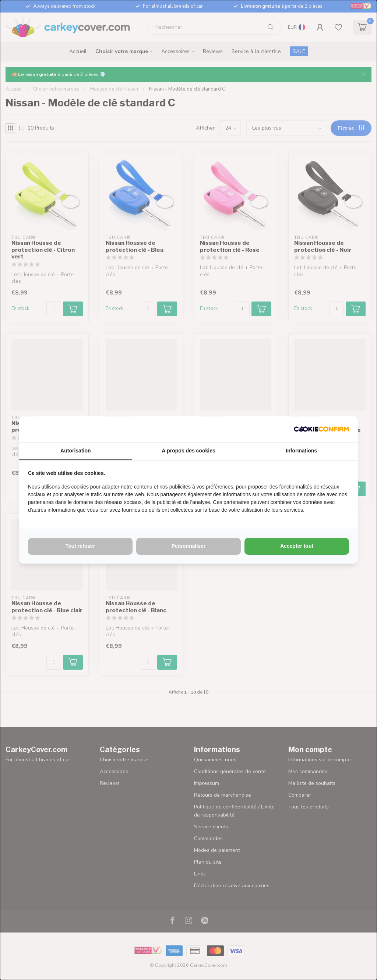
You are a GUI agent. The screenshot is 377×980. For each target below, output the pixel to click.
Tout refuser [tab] (80, 546)
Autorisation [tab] (75, 451)
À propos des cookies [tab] (188, 451)
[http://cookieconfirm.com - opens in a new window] (321, 429)
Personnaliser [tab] (189, 546)
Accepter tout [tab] (297, 546)
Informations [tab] (301, 451)
